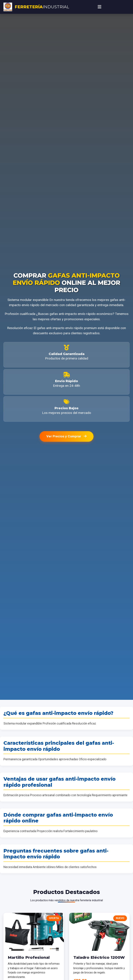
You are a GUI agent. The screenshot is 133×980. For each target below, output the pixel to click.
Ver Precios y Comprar (66, 436)
